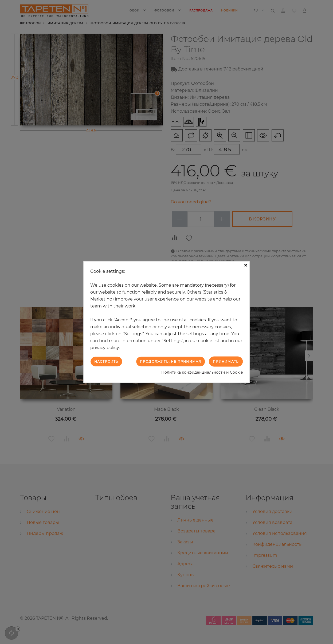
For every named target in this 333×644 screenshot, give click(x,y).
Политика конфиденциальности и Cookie (202, 372)
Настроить (106, 361)
